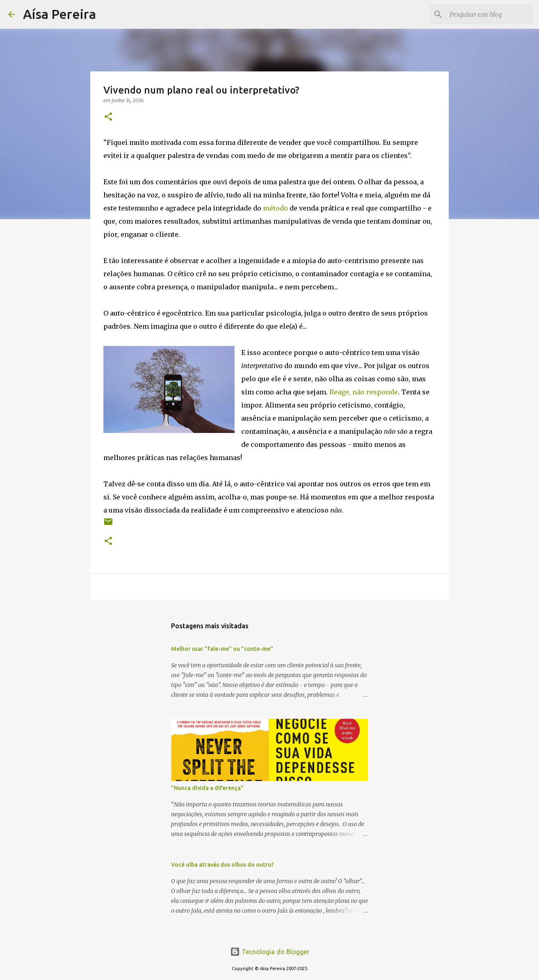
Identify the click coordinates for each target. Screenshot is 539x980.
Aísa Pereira (59, 14)
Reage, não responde (364, 392)
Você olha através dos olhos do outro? (223, 865)
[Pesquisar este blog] (489, 14)
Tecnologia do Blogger (270, 952)
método (275, 208)
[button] (108, 117)
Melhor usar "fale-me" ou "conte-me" (222, 649)
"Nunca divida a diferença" (207, 788)
